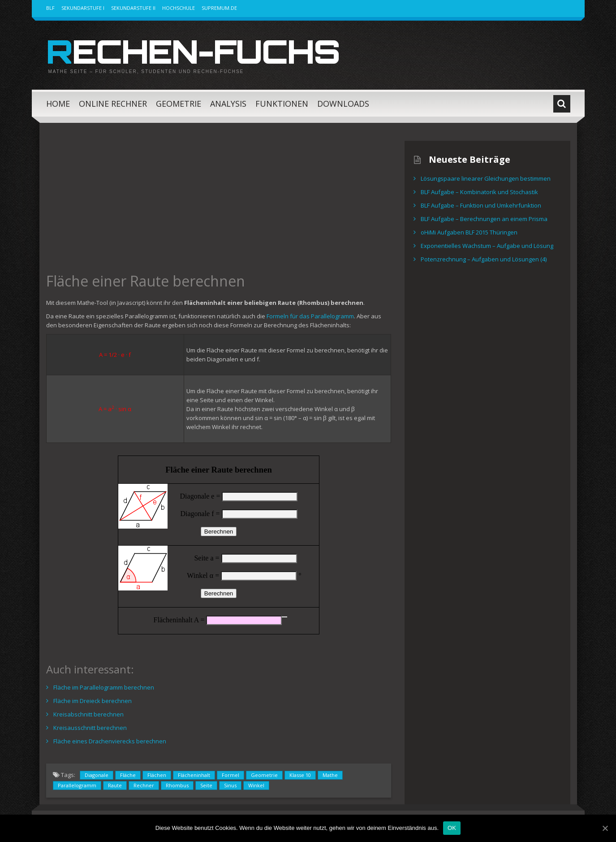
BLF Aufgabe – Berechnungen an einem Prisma (484, 219)
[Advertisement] (219, 204)
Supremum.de (219, 8)
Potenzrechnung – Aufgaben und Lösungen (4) (484, 259)
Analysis (228, 104)
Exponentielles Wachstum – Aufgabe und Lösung (487, 246)
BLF (50, 8)
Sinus (230, 785)
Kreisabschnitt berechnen (88, 714)
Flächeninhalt (194, 775)
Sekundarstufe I (83, 8)
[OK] (605, 828)
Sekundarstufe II (133, 8)
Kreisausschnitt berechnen (90, 728)
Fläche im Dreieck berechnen (93, 701)
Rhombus (177, 785)
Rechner (144, 785)
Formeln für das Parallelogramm (310, 316)
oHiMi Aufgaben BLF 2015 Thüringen (469, 232)
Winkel (256, 785)
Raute (115, 785)
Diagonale (97, 775)
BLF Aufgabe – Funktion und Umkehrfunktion (481, 205)
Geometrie (179, 104)
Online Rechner (113, 104)
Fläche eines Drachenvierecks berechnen (110, 741)
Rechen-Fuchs (193, 51)
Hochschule (179, 8)
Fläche (128, 775)
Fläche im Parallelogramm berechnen (104, 687)
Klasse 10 (300, 775)
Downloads (343, 104)
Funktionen (282, 104)
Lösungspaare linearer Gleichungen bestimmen (486, 178)
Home (58, 104)
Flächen (157, 775)
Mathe (330, 775)
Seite (206, 785)
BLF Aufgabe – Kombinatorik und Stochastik (479, 192)
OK (452, 828)
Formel (230, 775)
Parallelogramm (77, 785)
